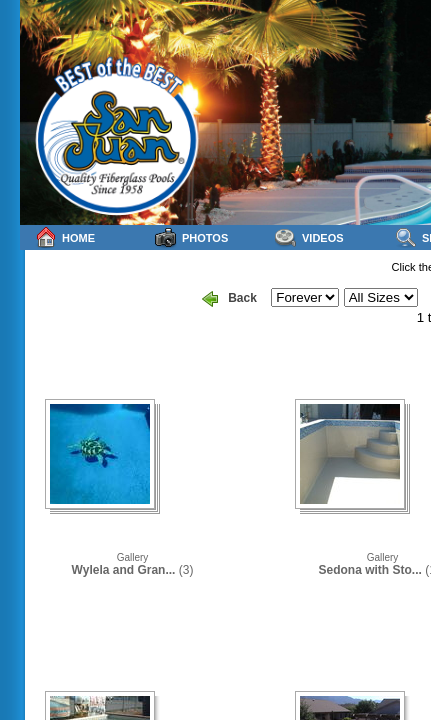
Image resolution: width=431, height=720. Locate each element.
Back (229, 299)
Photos (191, 237)
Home (65, 237)
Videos (309, 237)
